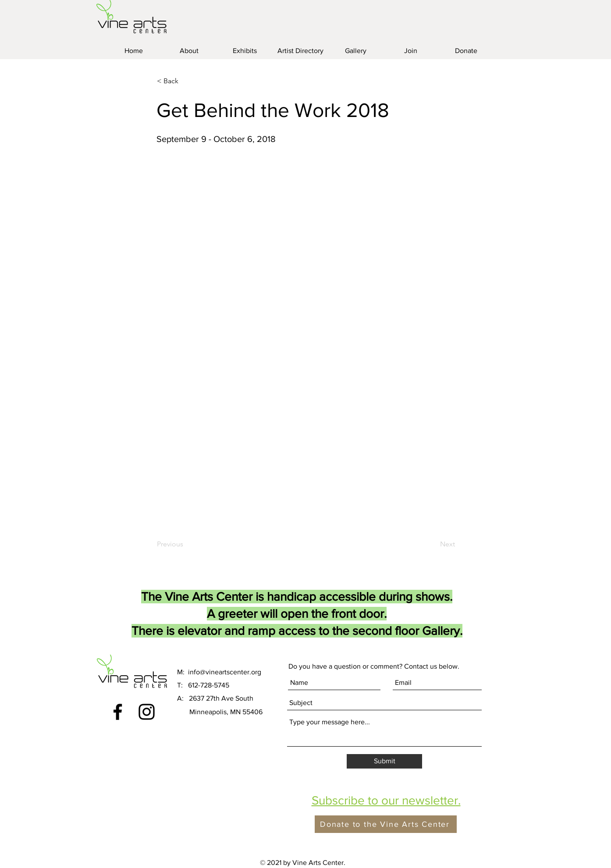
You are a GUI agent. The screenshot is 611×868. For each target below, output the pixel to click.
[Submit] (384, 761)
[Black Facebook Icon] (118, 712)
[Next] (433, 544)
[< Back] (186, 81)
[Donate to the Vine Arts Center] (386, 824)
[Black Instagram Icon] (147, 712)
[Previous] (186, 544)
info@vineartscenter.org (225, 672)
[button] (386, 800)
